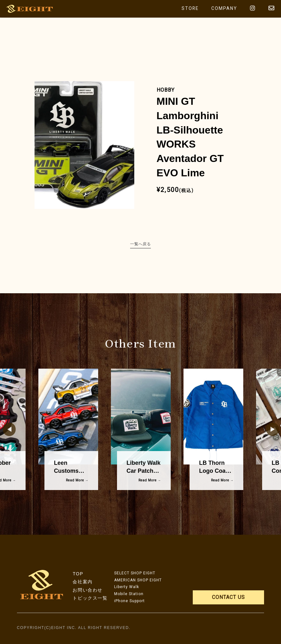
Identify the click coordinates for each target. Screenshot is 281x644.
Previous (6, 429)
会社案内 (82, 582)
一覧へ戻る (140, 244)
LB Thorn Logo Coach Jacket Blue (216, 471)
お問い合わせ (88, 590)
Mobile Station (129, 594)
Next (269, 429)
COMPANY (224, 9)
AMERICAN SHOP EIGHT (138, 580)
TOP (78, 574)
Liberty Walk (127, 587)
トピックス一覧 (90, 598)
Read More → (77, 480)
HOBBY (166, 90)
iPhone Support (129, 601)
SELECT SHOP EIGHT (135, 573)
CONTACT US (228, 597)
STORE (190, 9)
